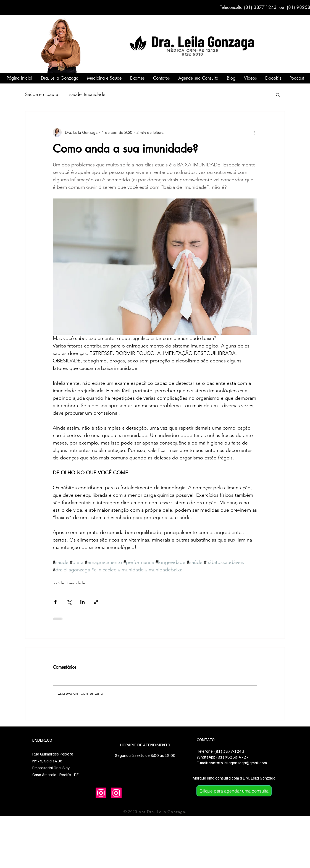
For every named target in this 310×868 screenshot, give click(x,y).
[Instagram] (101, 793)
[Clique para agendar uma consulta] (234, 791)
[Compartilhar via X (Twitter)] (69, 602)
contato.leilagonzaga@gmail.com (238, 763)
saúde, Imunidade (87, 94)
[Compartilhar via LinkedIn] (82, 602)
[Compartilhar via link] (96, 602)
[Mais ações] (254, 132)
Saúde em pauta (42, 94)
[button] (278, 95)
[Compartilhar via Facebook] (55, 602)
